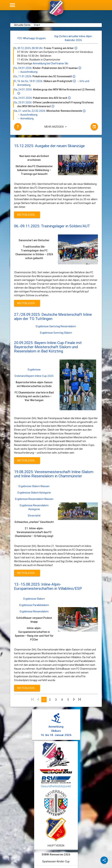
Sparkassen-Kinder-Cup (56, 861)
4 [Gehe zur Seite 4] (62, 700)
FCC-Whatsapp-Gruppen (32, 38)
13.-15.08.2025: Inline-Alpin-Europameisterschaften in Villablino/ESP (48, 586)
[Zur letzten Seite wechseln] (79, 700)
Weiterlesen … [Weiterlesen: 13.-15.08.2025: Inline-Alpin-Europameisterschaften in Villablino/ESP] (27, 688)
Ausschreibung (29, 72)
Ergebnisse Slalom (34, 599)
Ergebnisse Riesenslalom (34, 611)
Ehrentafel (34, 516)
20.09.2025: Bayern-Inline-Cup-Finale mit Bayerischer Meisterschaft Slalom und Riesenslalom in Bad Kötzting (48, 347)
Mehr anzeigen (56, 127)
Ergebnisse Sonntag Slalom (56, 333)
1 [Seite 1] (44, 700)
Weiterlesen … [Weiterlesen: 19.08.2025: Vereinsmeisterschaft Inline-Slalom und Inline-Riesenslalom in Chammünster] (27, 573)
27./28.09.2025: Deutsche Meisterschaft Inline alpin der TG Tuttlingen (53, 317)
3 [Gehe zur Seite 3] (56, 700)
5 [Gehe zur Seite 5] (68, 700)
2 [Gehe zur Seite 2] (50, 700)
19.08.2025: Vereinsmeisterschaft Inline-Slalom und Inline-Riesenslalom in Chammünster (54, 474)
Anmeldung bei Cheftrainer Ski (50, 63)
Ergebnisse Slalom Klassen (34, 486)
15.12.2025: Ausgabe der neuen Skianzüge (49, 146)
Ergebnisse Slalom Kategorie (34, 493)
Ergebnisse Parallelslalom (34, 605)
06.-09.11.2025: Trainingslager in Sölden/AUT (52, 226)
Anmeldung (27, 119)
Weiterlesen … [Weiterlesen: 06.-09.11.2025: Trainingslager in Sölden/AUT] (27, 303)
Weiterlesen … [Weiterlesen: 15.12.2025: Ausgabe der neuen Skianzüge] (27, 215)
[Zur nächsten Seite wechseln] (74, 700)
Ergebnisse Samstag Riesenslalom (56, 326)
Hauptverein (56, 846)
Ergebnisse (34, 370)
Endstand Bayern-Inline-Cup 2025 (34, 376)
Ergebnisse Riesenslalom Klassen (34, 499)
